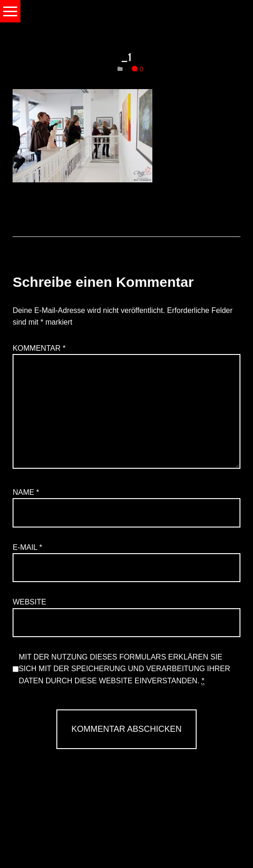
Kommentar (39, 348)
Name (26, 492)
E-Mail (27, 547)
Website (29, 602)
